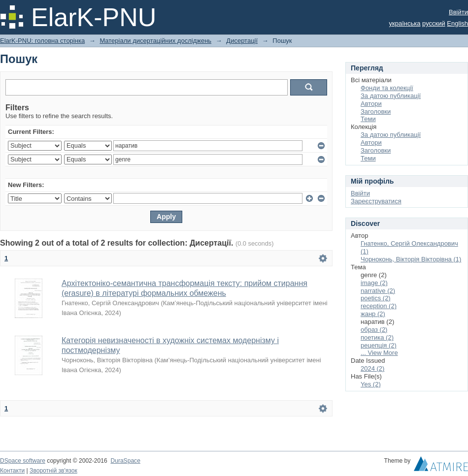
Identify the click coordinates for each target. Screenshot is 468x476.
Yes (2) (371, 384)
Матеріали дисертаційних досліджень (155, 41)
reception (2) (379, 306)
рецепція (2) (379, 345)
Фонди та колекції (387, 88)
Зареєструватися (376, 201)
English (457, 23)
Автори (371, 104)
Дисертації (242, 41)
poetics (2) (376, 298)
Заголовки (376, 111)
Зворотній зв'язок (53, 471)
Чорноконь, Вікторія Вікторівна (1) (411, 259)
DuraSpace (125, 461)
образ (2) (374, 330)
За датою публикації (391, 96)
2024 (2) (372, 368)
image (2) (374, 283)
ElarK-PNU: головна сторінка (42, 41)
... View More (379, 353)
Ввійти (458, 12)
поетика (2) (377, 337)
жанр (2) (373, 314)
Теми (368, 119)
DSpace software (23, 461)
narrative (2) (378, 291)
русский (434, 23)
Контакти (12, 471)
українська (405, 23)
